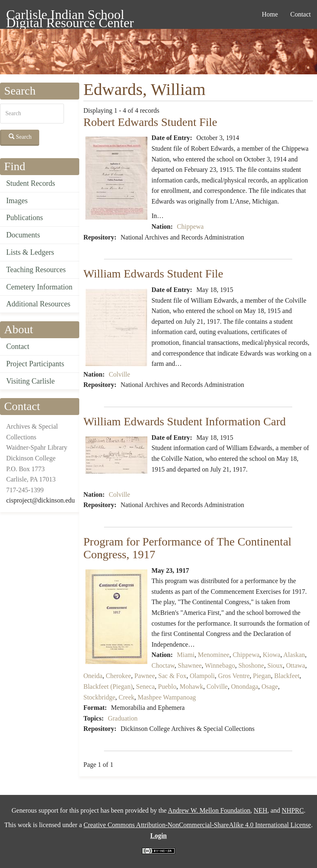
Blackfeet (287, 676)
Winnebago (220, 665)
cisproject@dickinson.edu (40, 500)
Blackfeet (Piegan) (108, 687)
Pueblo (167, 687)
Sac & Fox (172, 676)
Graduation (123, 718)
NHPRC (293, 810)
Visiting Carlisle (30, 381)
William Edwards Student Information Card (185, 421)
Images (17, 201)
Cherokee (118, 676)
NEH (261, 810)
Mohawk (191, 687)
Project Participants (35, 364)
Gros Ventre (234, 676)
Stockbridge (99, 697)
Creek (126, 697)
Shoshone (251, 665)
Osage (270, 687)
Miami (186, 655)
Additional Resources (38, 304)
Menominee (213, 655)
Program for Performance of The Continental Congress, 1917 (187, 548)
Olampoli (202, 676)
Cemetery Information (39, 287)
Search (20, 137)
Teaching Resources (36, 270)
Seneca (145, 687)
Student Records (31, 183)
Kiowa (272, 655)
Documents (23, 235)
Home (270, 14)
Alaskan (294, 655)
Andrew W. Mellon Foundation (209, 810)
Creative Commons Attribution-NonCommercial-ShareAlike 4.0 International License (197, 825)
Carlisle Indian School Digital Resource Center (70, 16)
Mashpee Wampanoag (167, 697)
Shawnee (190, 665)
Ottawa (296, 665)
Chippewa (190, 226)
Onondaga (245, 687)
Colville (120, 374)
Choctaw (163, 665)
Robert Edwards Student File (150, 122)
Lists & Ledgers (30, 252)
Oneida (93, 676)
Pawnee (145, 676)
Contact (300, 14)
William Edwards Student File (153, 274)
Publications (25, 218)
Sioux (275, 665)
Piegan (262, 676)
